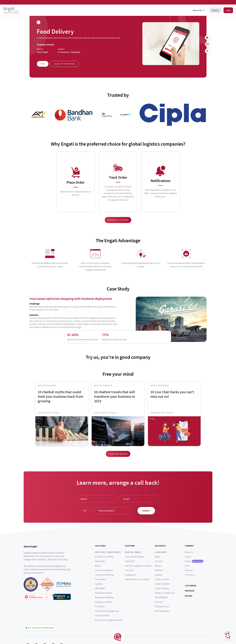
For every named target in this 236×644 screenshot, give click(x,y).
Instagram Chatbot (103, 602)
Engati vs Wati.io (162, 588)
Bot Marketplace (162, 611)
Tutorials (159, 602)
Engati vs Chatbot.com (165, 593)
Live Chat (129, 570)
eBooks (158, 566)
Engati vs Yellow (162, 579)
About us (189, 552)
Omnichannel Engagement (107, 611)
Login (228, 10)
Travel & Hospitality (104, 570)
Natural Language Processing (138, 566)
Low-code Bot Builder (135, 557)
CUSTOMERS (191, 586)
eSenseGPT (130, 561)
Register (215, 10)
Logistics (99, 584)
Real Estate (100, 561)
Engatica (159, 575)
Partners (189, 570)
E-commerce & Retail (104, 557)
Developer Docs (162, 606)
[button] (199, 10)
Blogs (157, 557)
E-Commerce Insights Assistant (109, 620)
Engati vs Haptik (162, 584)
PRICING (189, 596)
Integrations (130, 575)
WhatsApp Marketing (104, 597)
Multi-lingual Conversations (137, 579)
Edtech (98, 566)
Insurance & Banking (104, 575)
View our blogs (118, 454)
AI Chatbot (100, 606)
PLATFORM (130, 546)
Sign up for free (64, 64)
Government (101, 579)
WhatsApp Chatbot (103, 593)
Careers (194, 561)
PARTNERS (190, 591)
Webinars (159, 570)
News (187, 566)
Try (43, 64)
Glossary (159, 561)
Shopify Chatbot (102, 615)
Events (188, 557)
